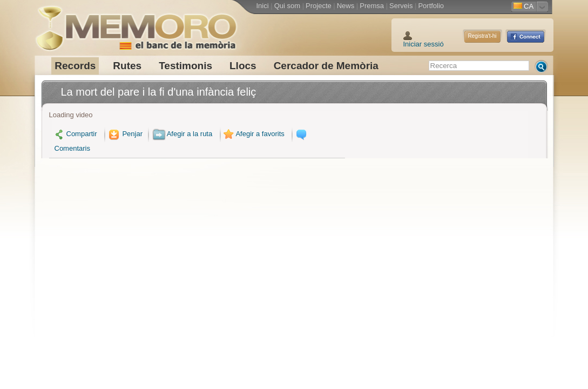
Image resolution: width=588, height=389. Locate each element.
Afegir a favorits (253, 134)
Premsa (372, 6)
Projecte (319, 6)
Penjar (124, 134)
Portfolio (431, 6)
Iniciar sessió (424, 44)
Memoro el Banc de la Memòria (136, 24)
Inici (263, 6)
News (346, 6)
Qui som (287, 6)
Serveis (401, 6)
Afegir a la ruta (183, 134)
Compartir (76, 134)
